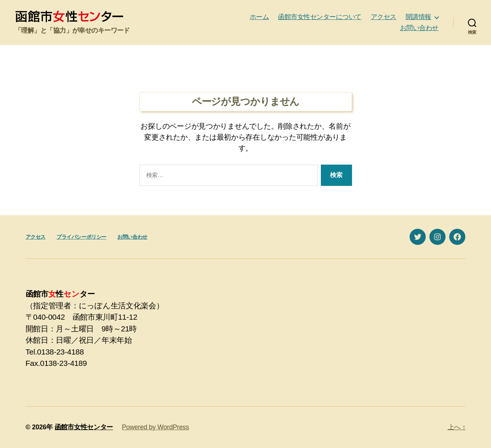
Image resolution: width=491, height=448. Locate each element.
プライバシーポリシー (81, 237)
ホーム (259, 17)
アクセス (384, 17)
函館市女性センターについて (320, 17)
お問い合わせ (419, 28)
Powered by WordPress (155, 427)
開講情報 (418, 17)
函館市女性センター (84, 427)
